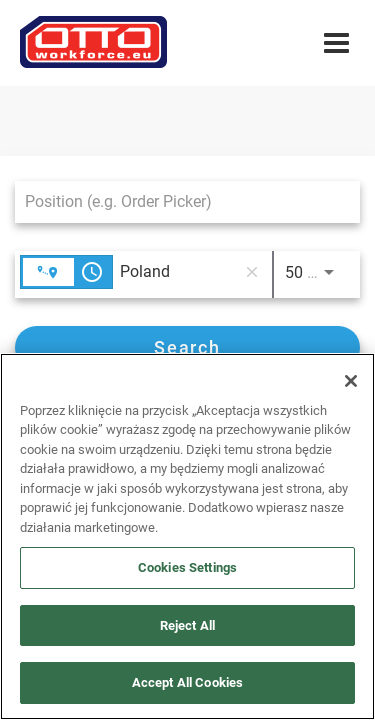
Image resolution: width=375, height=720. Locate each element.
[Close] (351, 381)
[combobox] (177, 201)
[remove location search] (252, 272)
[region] (187, 536)
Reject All (187, 625)
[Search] (187, 347)
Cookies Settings (187, 567)
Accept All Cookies (187, 682)
